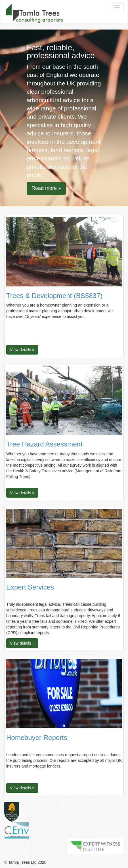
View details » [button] (22, 350)
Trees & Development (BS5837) (54, 296)
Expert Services (30, 587)
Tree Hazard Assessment (44, 444)
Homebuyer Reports (37, 738)
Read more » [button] (46, 188)
